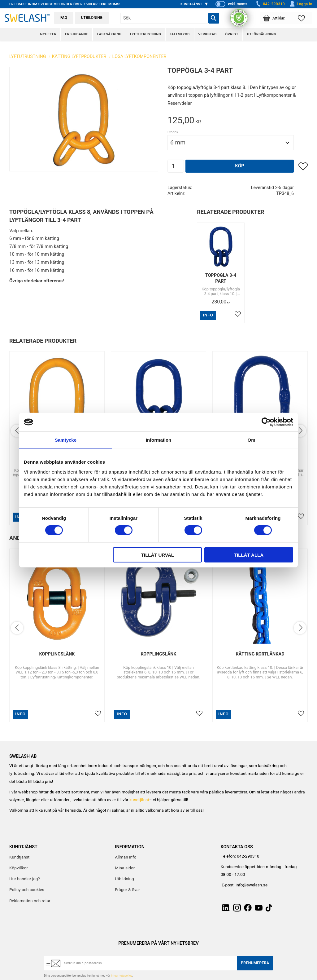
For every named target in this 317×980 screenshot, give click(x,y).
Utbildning (92, 18)
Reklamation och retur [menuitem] (30, 901)
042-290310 (270, 4)
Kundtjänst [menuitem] (191, 4)
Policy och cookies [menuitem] (27, 890)
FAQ (64, 18)
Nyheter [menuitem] (48, 34)
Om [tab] (251, 440)
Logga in (301, 4)
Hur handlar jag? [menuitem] (25, 879)
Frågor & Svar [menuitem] (127, 890)
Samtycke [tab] (66, 440)
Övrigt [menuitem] (232, 34)
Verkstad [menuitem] (207, 34)
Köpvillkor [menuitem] (19, 868)
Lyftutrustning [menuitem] (145, 34)
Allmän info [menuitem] (126, 857)
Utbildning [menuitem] (124, 879)
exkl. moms (237, 4)
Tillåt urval (158, 555)
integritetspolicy (122, 976)
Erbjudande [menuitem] (77, 34)
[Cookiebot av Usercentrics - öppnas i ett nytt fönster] (266, 422)
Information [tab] (159, 440)
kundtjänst (139, 800)
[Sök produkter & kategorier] (164, 18)
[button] (305, 18)
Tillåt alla (249, 555)
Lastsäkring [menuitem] (109, 34)
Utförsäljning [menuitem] (262, 34)
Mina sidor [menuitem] (125, 868)
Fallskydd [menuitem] (180, 34)
